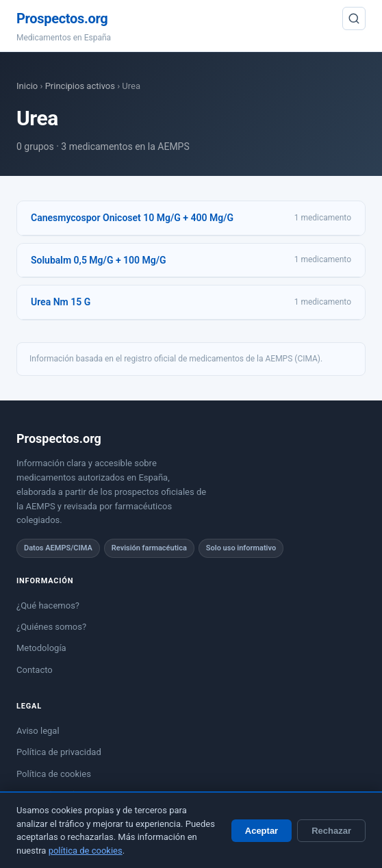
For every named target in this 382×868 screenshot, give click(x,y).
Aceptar (262, 831)
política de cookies (86, 851)
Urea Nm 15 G (61, 302)
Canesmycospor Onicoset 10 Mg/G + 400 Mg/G (132, 218)
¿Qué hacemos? (48, 605)
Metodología (41, 648)
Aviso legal (38, 731)
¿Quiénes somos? (51, 627)
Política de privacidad (59, 752)
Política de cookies (54, 774)
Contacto (35, 670)
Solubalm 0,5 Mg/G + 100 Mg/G (99, 260)
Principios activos (80, 86)
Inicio (27, 86)
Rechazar (331, 831)
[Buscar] (354, 18)
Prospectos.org (62, 18)
